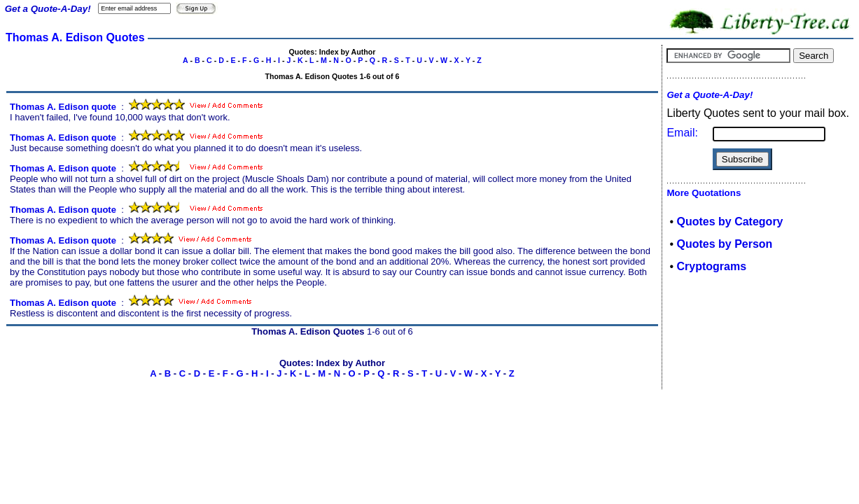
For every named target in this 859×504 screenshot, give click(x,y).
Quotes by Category (729, 222)
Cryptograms (711, 266)
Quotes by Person (724, 244)
